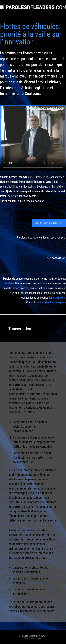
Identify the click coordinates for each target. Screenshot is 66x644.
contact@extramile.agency (51, 302)
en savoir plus (57, 298)
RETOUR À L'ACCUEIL (49, 223)
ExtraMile (9, 283)
